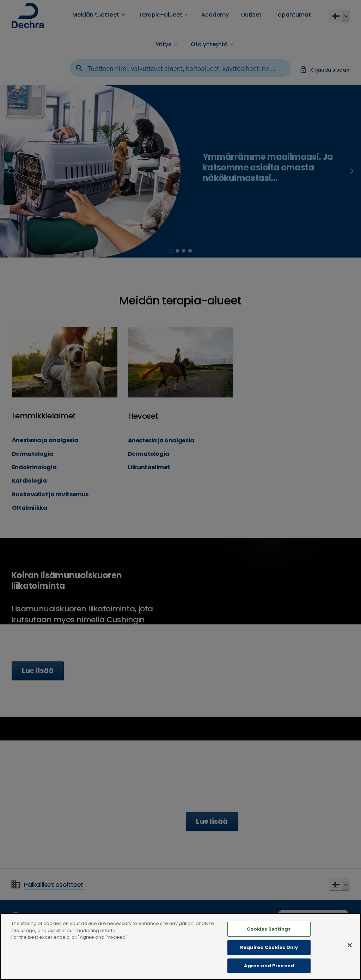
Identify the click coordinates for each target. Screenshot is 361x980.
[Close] (350, 955)
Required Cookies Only (269, 957)
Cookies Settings (269, 938)
